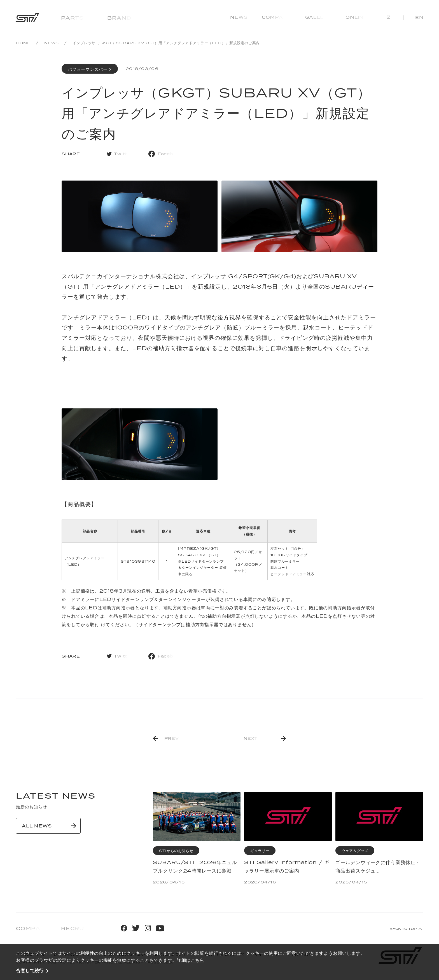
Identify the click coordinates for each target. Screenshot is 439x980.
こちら (198, 960)
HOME (23, 43)
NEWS (52, 43)
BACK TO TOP (403, 929)
